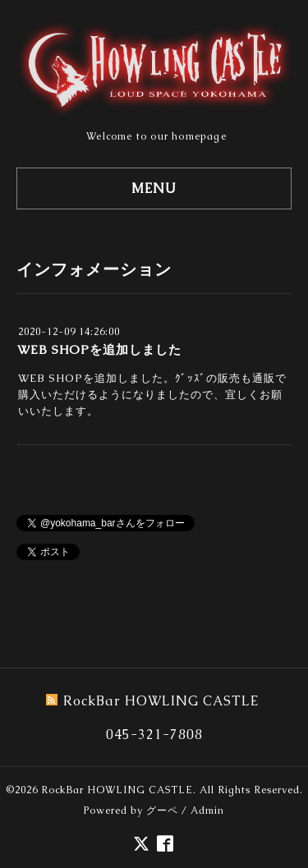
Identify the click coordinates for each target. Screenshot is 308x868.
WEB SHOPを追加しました (99, 349)
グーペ (162, 811)
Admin (207, 811)
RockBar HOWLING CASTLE (117, 790)
